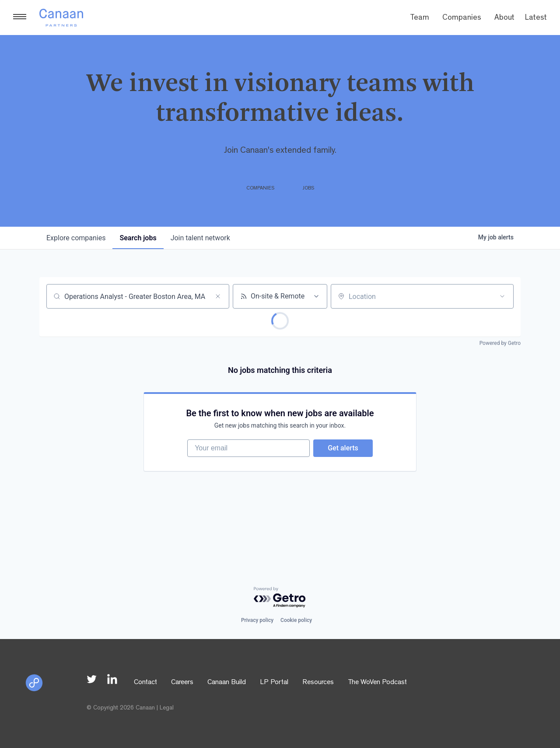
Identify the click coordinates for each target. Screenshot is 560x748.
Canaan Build (227, 683)
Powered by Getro (500, 343)
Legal (167, 708)
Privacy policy (257, 620)
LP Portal (274, 683)
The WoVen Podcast (377, 683)
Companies (462, 18)
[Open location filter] (502, 296)
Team (420, 18)
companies (76, 238)
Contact (145, 683)
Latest (536, 18)
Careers (182, 683)
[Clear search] (218, 296)
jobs (138, 238)
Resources (318, 683)
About (504, 18)
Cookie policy (296, 620)
